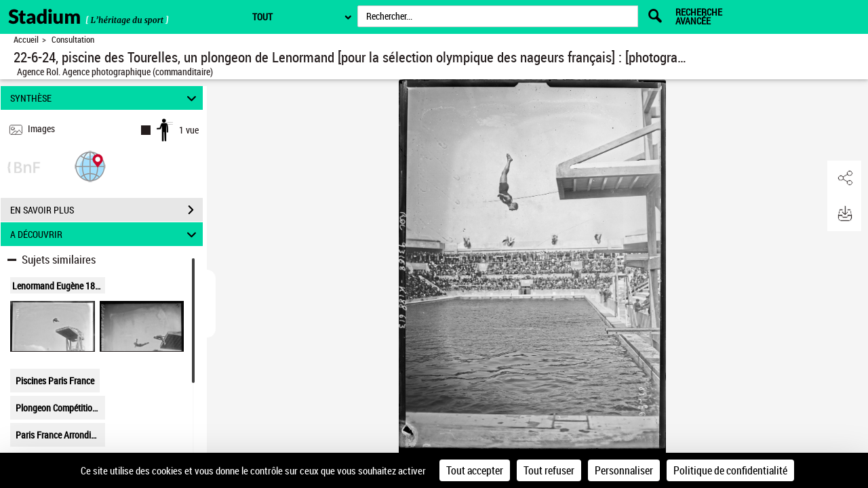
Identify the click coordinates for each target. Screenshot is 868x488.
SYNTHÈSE (105, 98)
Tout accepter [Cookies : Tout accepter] (475, 470)
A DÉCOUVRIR (105, 234)
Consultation (73, 40)
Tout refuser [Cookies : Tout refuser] (549, 470)
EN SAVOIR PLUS (106, 210)
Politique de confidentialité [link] (730, 470)
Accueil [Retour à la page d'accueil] (26, 40)
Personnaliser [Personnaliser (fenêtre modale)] (624, 470)
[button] (90, 166)
